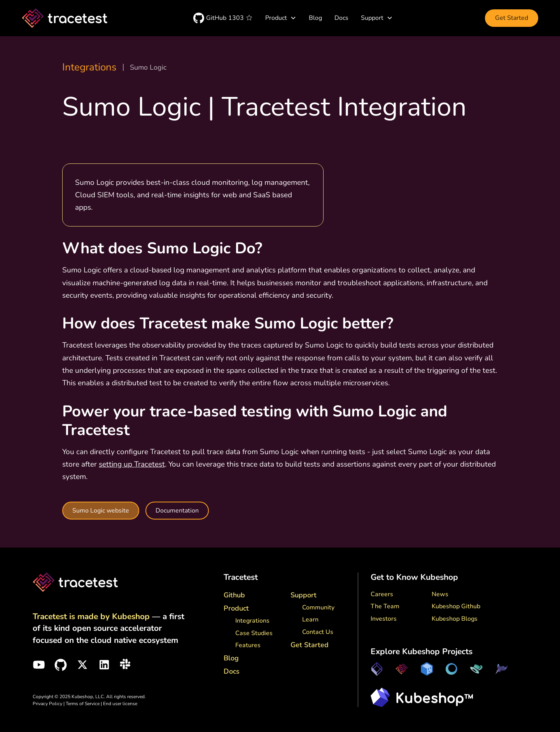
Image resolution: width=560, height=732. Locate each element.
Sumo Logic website (101, 511)
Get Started (512, 18)
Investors (384, 619)
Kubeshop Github (456, 606)
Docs (341, 18)
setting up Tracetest (132, 464)
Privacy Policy (47, 704)
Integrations (89, 67)
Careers (382, 594)
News (440, 594)
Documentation (177, 511)
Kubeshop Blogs (455, 619)
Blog (315, 18)
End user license (120, 704)
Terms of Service (83, 704)
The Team (385, 606)
